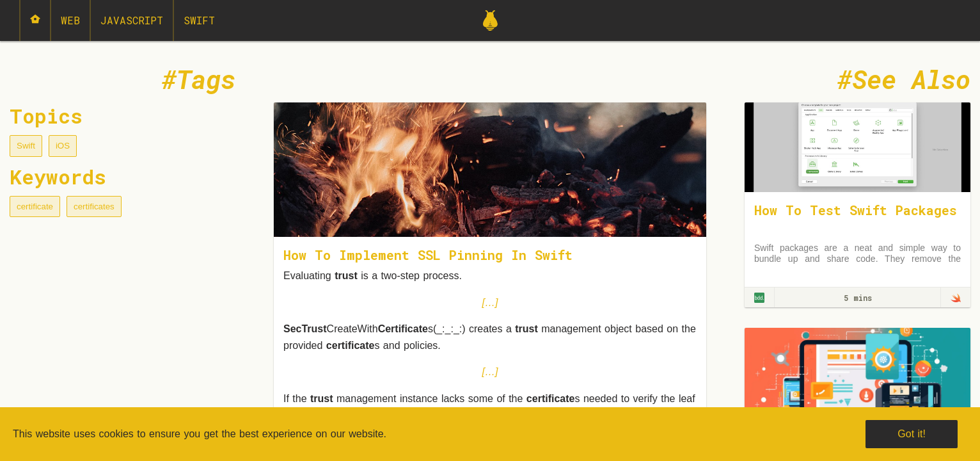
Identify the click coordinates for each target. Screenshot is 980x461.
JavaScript (132, 20)
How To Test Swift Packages (856, 210)
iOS (63, 146)
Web (70, 20)
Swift (199, 20)
